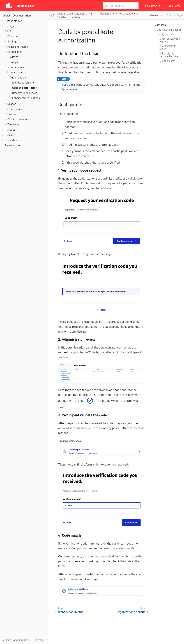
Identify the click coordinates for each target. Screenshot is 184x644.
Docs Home (174, 6)
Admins (14, 57)
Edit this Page (174, 15)
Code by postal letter (24, 88)
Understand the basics (169, 30)
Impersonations (19, 72)
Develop (9, 135)
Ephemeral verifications (26, 98)
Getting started (13, 21)
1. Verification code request (170, 40)
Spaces (12, 104)
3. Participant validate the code (169, 55)
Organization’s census (25, 93)
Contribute (11, 130)
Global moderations (18, 119)
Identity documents (23, 82)
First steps (13, 36)
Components (15, 109)
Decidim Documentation (17, 15)
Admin (9, 31)
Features (12, 114)
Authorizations (18, 77)
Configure (11, 26)
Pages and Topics (18, 47)
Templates (13, 124)
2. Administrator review (168, 47)
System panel (70, 89)
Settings (12, 41)
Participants (14, 52)
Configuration (164, 34)
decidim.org (153, 6)
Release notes (13, 145)
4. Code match (167, 61)
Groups (14, 62)
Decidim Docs (26, 6)
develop (155, 15)
